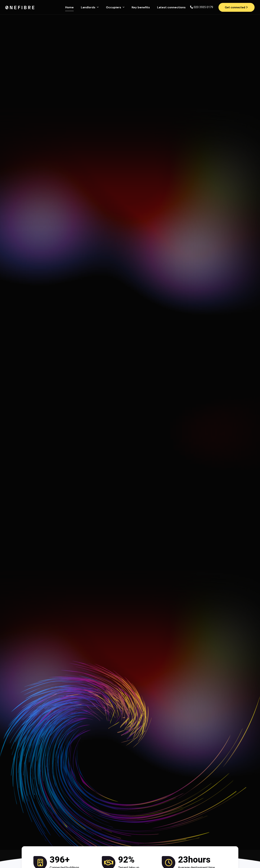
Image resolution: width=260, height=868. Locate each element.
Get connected (236, 7)
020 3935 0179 (203, 7)
